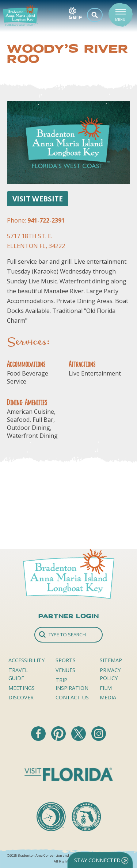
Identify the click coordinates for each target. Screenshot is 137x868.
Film (106, 688)
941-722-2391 (46, 220)
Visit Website (38, 199)
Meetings (22, 688)
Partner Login (68, 616)
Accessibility (26, 660)
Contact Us (72, 697)
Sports (66, 660)
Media (108, 697)
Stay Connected (97, 860)
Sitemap (111, 660)
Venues (65, 670)
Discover (21, 697)
